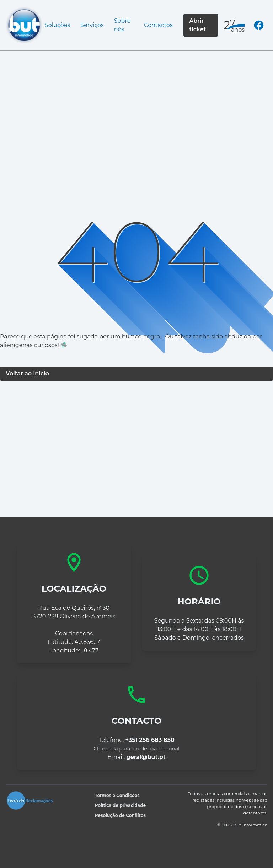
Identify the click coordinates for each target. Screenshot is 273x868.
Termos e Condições (117, 795)
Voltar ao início (27, 373)
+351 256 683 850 (150, 740)
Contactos (158, 25)
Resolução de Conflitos (120, 815)
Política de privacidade (120, 805)
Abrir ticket (197, 25)
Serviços (92, 25)
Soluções (57, 25)
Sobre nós (122, 25)
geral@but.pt (146, 757)
